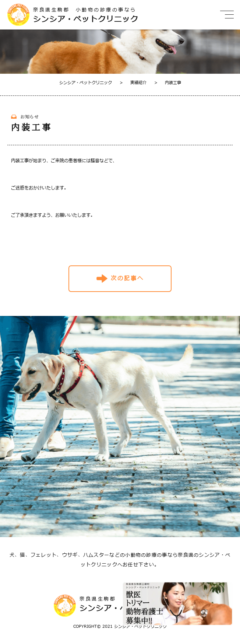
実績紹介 (133, 83)
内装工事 (168, 83)
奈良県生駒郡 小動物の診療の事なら (109, 15)
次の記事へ (127, 279)
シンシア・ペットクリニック (86, 83)
